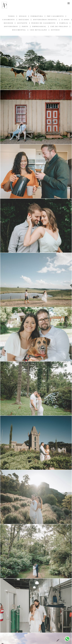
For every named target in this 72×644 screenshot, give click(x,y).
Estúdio (55, 30)
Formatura (37, 16)
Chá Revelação (38, 30)
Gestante (22, 23)
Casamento (9, 20)
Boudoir (9, 23)
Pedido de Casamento (44, 23)
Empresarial (39, 27)
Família (64, 23)
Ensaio (23, 16)
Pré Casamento (55, 16)
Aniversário (11, 27)
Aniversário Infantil (45, 20)
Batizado (24, 20)
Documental (19, 30)
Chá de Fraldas (59, 27)
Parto (25, 27)
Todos (11, 16)
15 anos (65, 20)
